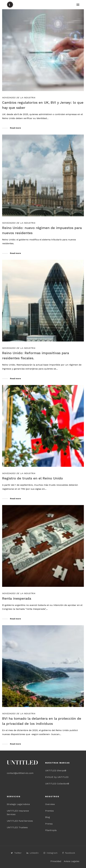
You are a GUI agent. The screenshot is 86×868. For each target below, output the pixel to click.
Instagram (50, 853)
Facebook (69, 853)
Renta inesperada (17, 598)
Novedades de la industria (19, 98)
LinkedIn (33, 853)
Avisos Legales (72, 861)
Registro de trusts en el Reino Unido (32, 478)
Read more (15, 128)
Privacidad (56, 861)
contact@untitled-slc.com (20, 773)
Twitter (16, 853)
